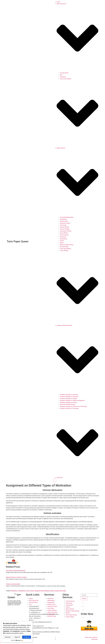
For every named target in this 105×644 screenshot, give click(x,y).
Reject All (17, 637)
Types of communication (13, 584)
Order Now (60, 478)
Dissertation (14, 591)
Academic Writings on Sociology (69, 408)
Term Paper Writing (65, 249)
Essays (32, 591)
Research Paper (39, 591)
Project (62, 241)
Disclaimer (63, 77)
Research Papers (49, 591)
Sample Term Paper (60, 591)
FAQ (61, 75)
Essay (28, 591)
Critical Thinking (65, 229)
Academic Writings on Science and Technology (73, 406)
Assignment (63, 219)
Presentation (63, 239)
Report (62, 243)
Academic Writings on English (68, 399)
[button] (0, 643)
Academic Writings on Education (69, 397)
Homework (63, 237)
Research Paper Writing (67, 245)
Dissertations (22, 591)
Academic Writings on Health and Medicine (72, 400)
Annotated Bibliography (67, 217)
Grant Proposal (64, 235)
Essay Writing (64, 233)
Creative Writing (64, 227)
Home (58, 2)
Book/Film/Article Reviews (68, 404)
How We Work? (64, 73)
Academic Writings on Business (69, 395)
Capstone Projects (65, 223)
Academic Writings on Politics (68, 402)
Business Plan (64, 221)
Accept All (27, 637)
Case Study (63, 225)
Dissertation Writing (66, 231)
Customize (8, 637)
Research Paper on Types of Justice (16, 577)
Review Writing (64, 247)
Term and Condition (66, 79)
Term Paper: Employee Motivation (16, 570)
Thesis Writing (64, 251)
